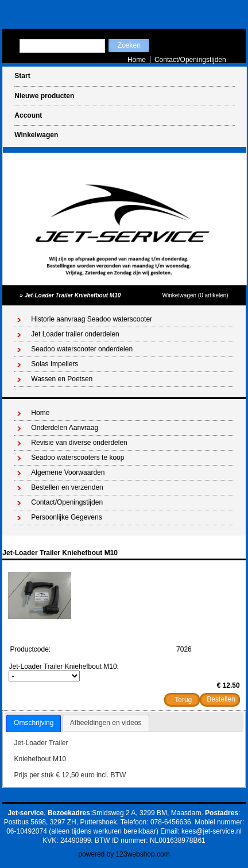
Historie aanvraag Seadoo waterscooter (92, 319)
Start (22, 76)
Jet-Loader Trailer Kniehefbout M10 (73, 295)
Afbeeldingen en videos (106, 723)
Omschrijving (34, 723)
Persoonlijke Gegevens (66, 517)
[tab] (34, 723)
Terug (183, 700)
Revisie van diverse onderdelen (79, 443)
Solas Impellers (55, 364)
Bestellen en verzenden (67, 487)
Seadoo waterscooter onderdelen (82, 349)
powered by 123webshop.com (124, 854)
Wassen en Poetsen (62, 379)
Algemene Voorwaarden (68, 472)
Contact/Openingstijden (190, 60)
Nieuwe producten (44, 96)
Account (28, 115)
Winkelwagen (36, 135)
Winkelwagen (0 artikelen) (195, 295)
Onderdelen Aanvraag (65, 428)
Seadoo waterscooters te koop (77, 458)
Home (137, 60)
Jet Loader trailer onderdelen (75, 334)
